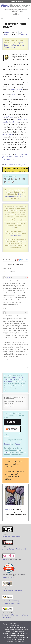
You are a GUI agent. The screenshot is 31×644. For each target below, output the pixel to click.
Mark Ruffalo (19, 157)
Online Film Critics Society (11, 537)
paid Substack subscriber (13, 44)
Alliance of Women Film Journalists (15, 549)
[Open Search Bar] (29, 19)
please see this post (15, 235)
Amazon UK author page (11, 603)
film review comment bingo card (15, 195)
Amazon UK (12, 379)
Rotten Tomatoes (8, 577)
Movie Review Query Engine (12, 591)
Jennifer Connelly (8, 159)
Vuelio (5, 560)
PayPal (7, 452)
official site (7, 406)
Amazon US (15, 377)
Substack (6, 436)
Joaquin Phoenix (8, 157)
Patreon (21, 434)
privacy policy (10, 641)
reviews (25, 165)
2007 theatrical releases (13, 165)
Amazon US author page (11, 601)
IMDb (12, 406)
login (27, 259)
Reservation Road (21, 154)
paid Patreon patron (15, 46)
